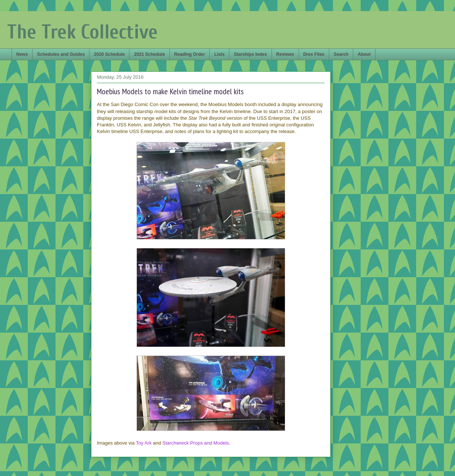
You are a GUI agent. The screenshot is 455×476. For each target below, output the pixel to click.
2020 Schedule (109, 54)
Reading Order (190, 54)
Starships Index (250, 54)
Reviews (285, 54)
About (364, 54)
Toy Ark (144, 443)
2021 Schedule (149, 54)
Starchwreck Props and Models (196, 443)
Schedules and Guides (61, 54)
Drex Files (314, 54)
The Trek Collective (82, 32)
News (22, 54)
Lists (219, 54)
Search (341, 54)
